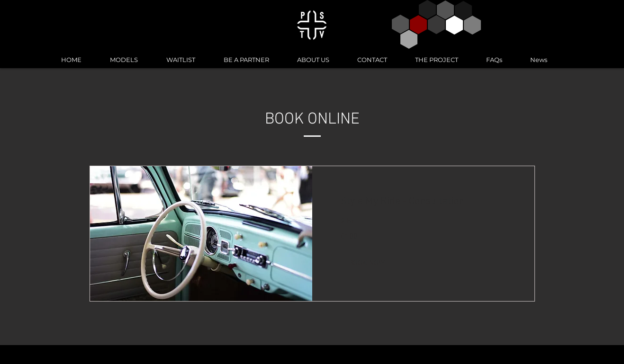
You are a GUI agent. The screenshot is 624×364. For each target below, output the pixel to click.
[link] (423, 201)
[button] (366, 263)
